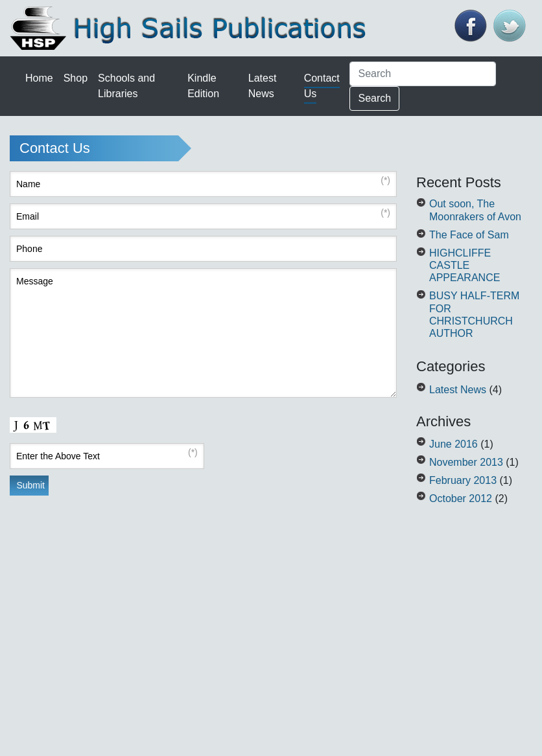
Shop (76, 78)
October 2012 (461, 498)
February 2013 (463, 480)
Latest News (458, 390)
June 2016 (454, 444)
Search (374, 98)
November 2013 (466, 462)
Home (39, 78)
